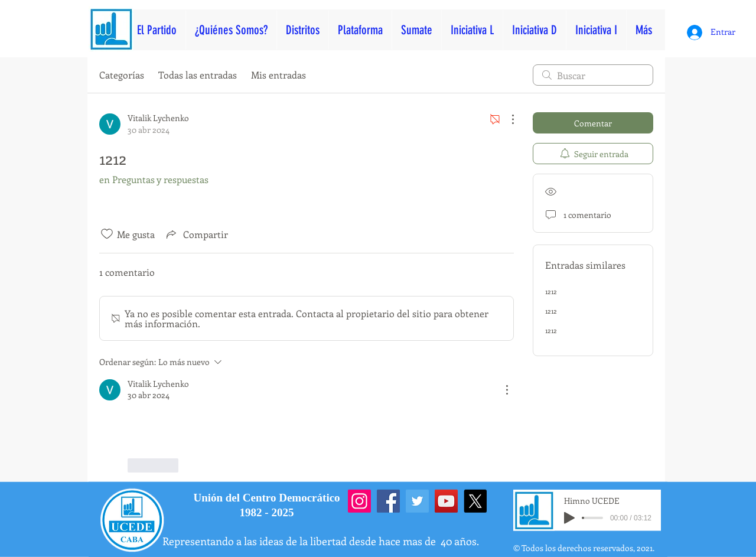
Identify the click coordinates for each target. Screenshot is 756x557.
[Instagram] (359, 501)
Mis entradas (278, 75)
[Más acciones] (507, 119)
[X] (475, 501)
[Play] (569, 518)
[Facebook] (388, 501)
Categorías (122, 75)
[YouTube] (446, 501)
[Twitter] (417, 501)
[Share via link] (196, 234)
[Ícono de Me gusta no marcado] (107, 234)
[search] (593, 75)
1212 (551, 291)
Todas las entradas (198, 75)
